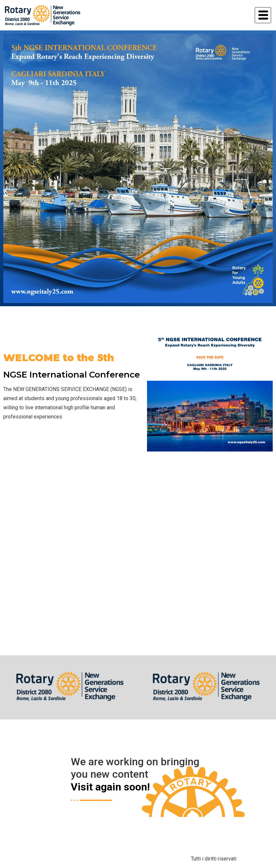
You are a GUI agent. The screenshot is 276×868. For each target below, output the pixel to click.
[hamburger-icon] (263, 15)
